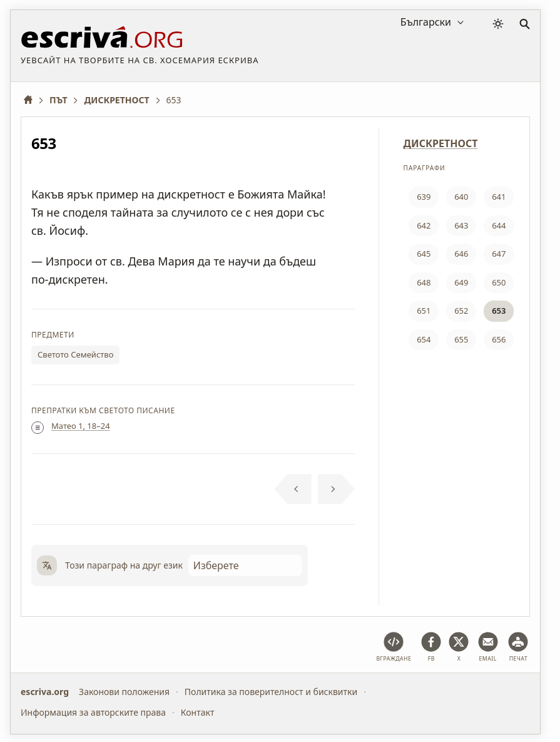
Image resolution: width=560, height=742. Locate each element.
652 (461, 311)
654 (424, 339)
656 (499, 339)
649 (461, 282)
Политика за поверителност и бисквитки (271, 692)
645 (424, 254)
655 (461, 339)
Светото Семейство (75, 354)
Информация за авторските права (93, 712)
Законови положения (124, 692)
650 (499, 282)
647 (499, 254)
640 (461, 197)
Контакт (198, 712)
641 (499, 197)
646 (461, 254)
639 (424, 197)
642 (424, 225)
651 (424, 311)
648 (424, 282)
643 (461, 225)
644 (499, 225)
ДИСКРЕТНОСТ (441, 143)
